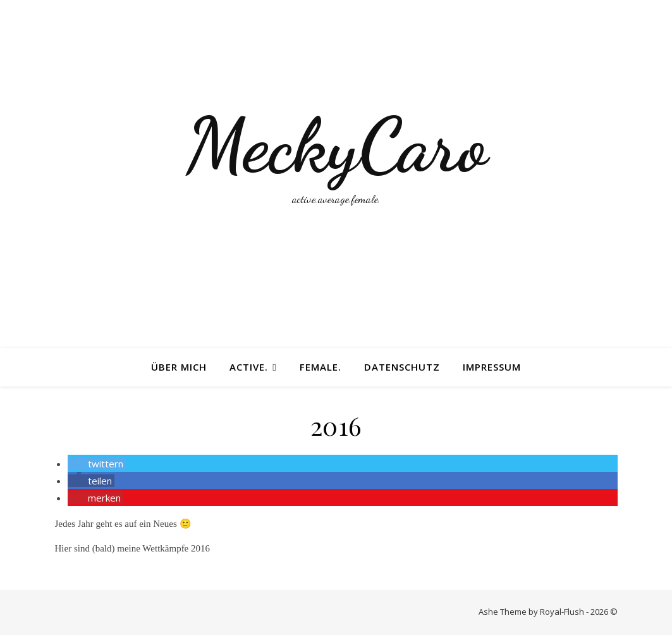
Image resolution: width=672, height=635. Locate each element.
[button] (97, 464)
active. (249, 367)
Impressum (492, 367)
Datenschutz (402, 367)
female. (321, 367)
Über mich (179, 367)
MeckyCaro (336, 145)
